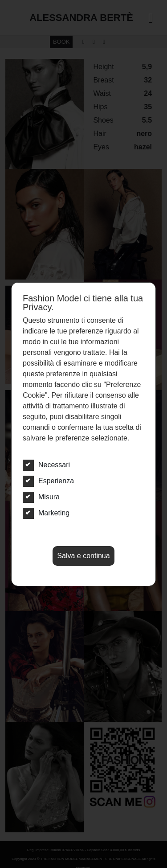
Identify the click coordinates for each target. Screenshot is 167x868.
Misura (41, 497)
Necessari (46, 465)
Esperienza (48, 481)
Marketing (46, 513)
